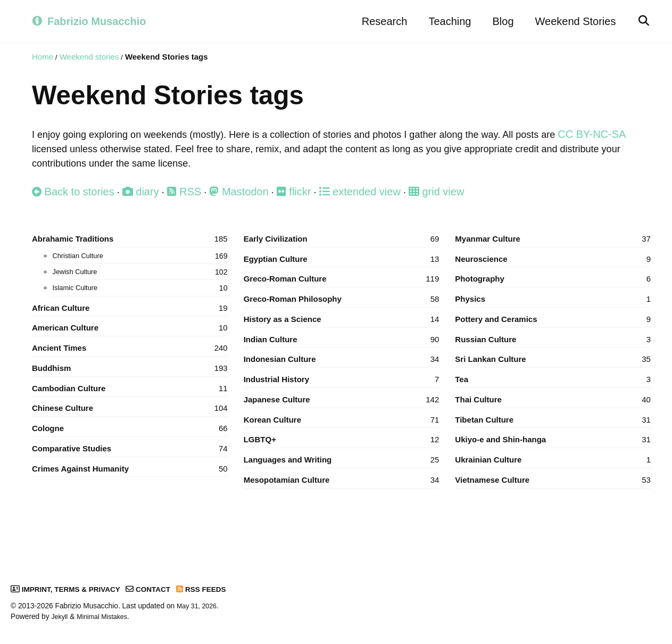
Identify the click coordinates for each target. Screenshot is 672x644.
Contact (161, 589)
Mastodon (241, 196)
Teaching (446, 21)
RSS (186, 196)
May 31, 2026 (199, 606)
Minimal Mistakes (107, 617)
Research (381, 21)
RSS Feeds (218, 589)
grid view (442, 196)
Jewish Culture (140, 279)
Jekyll (60, 617)
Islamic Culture (140, 296)
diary (141, 196)
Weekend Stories (572, 21)
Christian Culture (140, 263)
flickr (297, 196)
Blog (500, 21)
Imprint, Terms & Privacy (71, 589)
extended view (364, 196)
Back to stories (73, 196)
